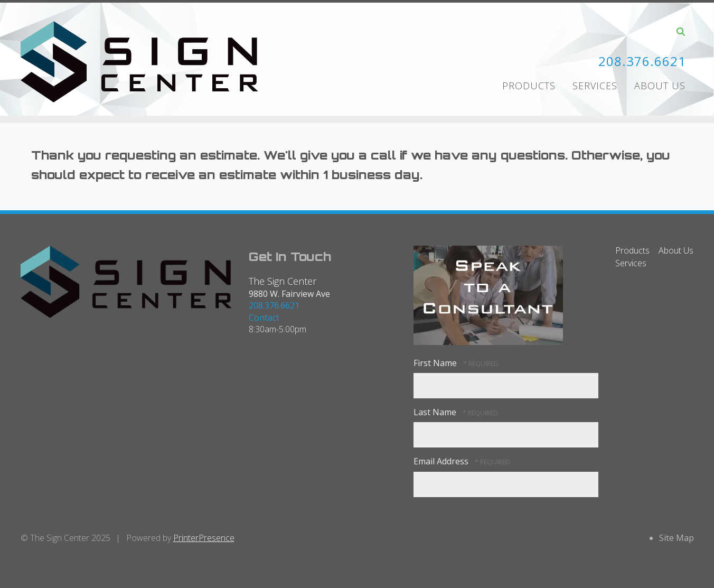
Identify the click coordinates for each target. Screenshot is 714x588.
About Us (660, 86)
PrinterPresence (204, 538)
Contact (264, 318)
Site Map (677, 538)
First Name (436, 363)
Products (529, 86)
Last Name (436, 412)
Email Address (442, 461)
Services (595, 86)
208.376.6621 (642, 61)
